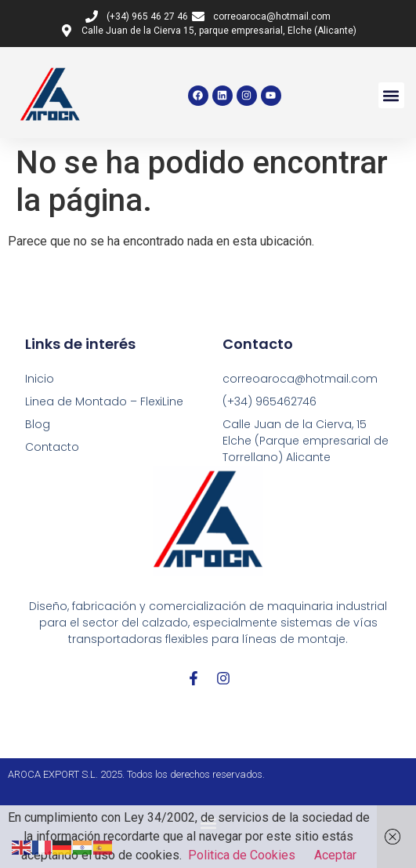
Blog (38, 424)
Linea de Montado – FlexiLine (104, 401)
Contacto (52, 447)
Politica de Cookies (242, 855)
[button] (391, 95)
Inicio (40, 379)
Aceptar (335, 855)
